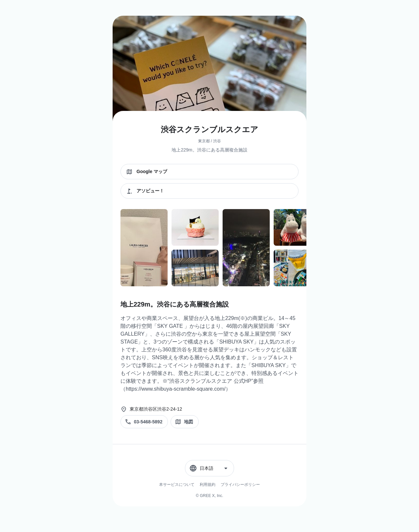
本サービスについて (177, 485)
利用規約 (208, 485)
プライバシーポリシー (240, 485)
